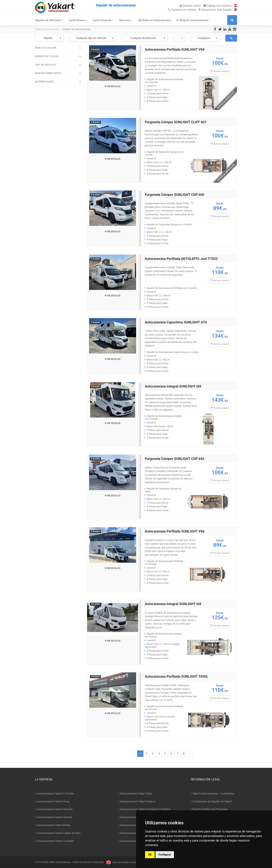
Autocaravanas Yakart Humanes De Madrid (144, 809)
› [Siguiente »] (190, 754)
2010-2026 (43, 862)
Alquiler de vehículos (49, 20)
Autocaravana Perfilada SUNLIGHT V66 (175, 531)
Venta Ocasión (103, 20)
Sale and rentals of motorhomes (125, 862)
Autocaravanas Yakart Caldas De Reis (58, 833)
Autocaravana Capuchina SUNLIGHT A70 (176, 322)
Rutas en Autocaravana (155, 20)
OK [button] (150, 855)
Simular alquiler (220, 71)
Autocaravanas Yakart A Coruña (54, 794)
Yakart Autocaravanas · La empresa (212, 794)
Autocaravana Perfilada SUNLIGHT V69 (175, 49)
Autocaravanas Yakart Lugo (135, 825)
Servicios (126, 20)
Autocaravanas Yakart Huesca (137, 801)
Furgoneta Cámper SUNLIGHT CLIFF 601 (176, 122)
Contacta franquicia (200, 10)
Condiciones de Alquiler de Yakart (211, 801)
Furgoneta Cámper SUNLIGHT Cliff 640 (174, 459)
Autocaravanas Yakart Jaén (135, 817)
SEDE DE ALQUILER (58, 48)
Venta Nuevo (78, 20)
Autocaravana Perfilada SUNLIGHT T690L (176, 676)
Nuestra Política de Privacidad (209, 809)
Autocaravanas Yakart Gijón (135, 794)
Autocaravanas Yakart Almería (53, 817)
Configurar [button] (165, 855)
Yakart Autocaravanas (47, 29)
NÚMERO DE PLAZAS (58, 57)
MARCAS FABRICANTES (58, 73)
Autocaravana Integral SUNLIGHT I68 (173, 386)
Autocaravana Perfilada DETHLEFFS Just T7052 (181, 259)
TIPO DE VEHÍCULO (58, 65)
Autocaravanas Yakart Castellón (54, 841)
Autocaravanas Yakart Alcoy (52, 801)
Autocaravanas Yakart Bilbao (53, 825)
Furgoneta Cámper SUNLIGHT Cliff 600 (174, 195)
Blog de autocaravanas (192, 20)
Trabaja (218, 6)
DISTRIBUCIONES (58, 82)
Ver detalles (113, 86)
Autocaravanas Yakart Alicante (54, 809)
